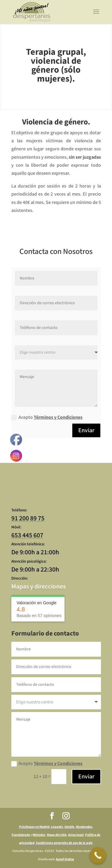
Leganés (57, 827)
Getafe (69, 827)
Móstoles (39, 835)
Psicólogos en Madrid (34, 827)
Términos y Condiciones (58, 417)
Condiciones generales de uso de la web (64, 843)
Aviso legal (76, 835)
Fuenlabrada (21, 835)
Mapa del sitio (57, 835)
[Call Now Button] (98, 855)
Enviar (86, 430)
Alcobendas (84, 827)
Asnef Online (65, 859)
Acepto (47, 417)
